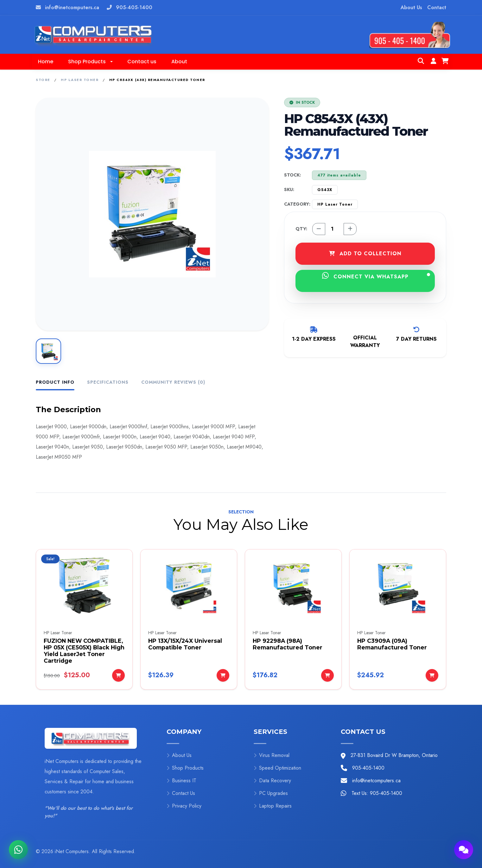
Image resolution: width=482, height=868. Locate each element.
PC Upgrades (271, 793)
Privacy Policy (184, 806)
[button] (90, 62)
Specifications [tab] (108, 382)
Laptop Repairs (273, 806)
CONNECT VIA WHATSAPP (376, 276)
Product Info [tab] (55, 382)
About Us (411, 7)
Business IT (181, 781)
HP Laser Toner (80, 80)
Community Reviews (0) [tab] (173, 382)
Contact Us (181, 793)
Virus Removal (272, 755)
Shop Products (185, 768)
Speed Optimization (277, 768)
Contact (437, 7)
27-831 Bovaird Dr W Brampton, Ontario (394, 755)
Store (43, 80)
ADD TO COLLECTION (365, 254)
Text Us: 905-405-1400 (377, 793)
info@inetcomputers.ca (72, 7)
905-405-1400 (134, 7)
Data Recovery (272, 781)
